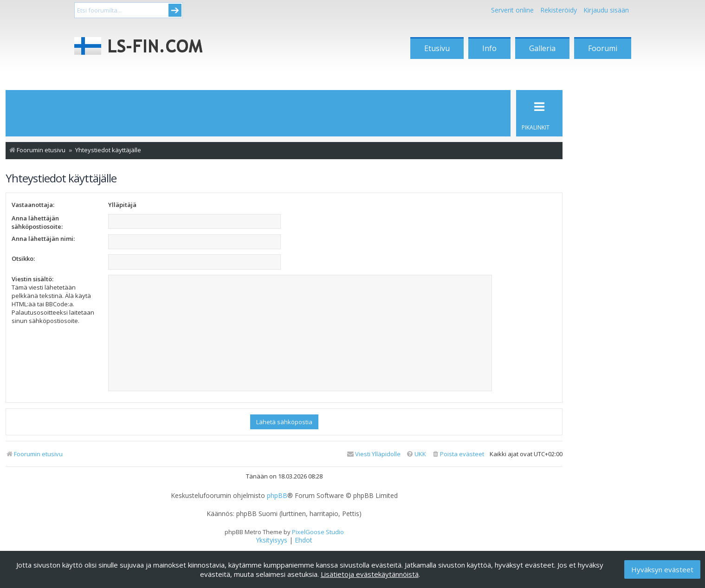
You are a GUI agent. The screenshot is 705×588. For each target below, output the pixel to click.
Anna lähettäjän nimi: (43, 239)
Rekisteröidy (559, 10)
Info (489, 48)
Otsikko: (23, 258)
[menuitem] (458, 454)
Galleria (542, 48)
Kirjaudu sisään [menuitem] (606, 10)
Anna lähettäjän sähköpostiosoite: (37, 222)
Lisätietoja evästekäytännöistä (370, 574)
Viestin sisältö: (32, 279)
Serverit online (512, 10)
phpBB (277, 496)
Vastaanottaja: (33, 205)
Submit (175, 10)
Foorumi (603, 48)
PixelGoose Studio (318, 532)
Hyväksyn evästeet (662, 569)
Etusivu (437, 48)
